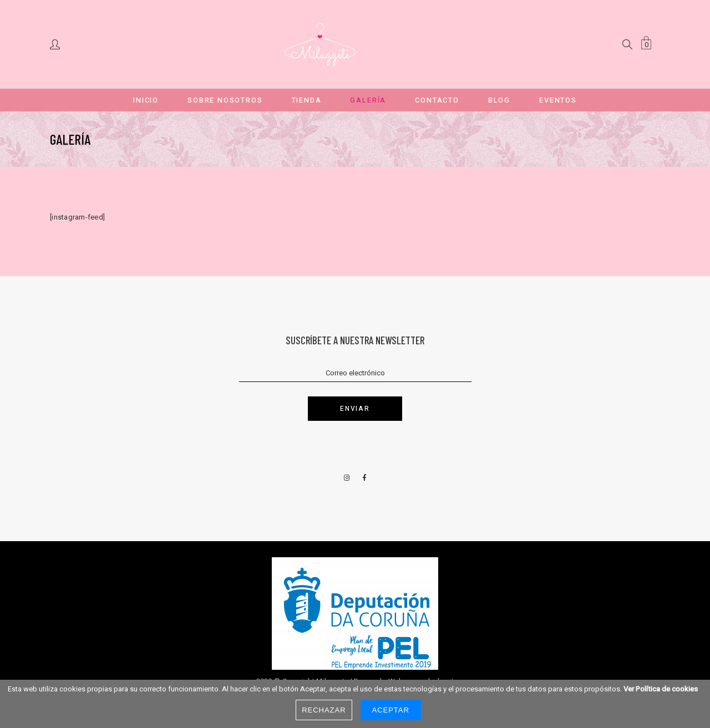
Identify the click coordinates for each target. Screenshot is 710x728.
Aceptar (391, 710)
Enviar (355, 409)
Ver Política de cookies (661, 689)
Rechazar (324, 710)
